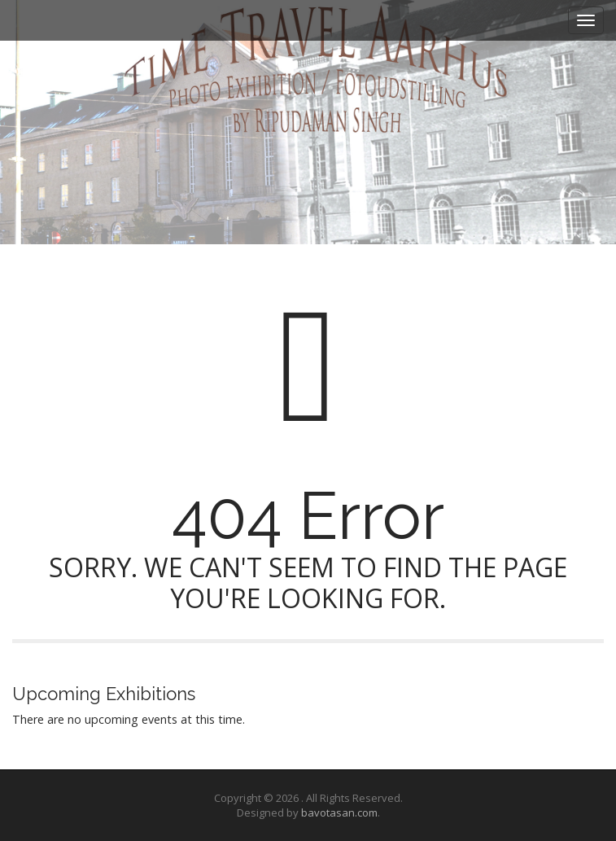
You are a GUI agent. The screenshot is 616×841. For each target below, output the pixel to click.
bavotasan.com (339, 813)
